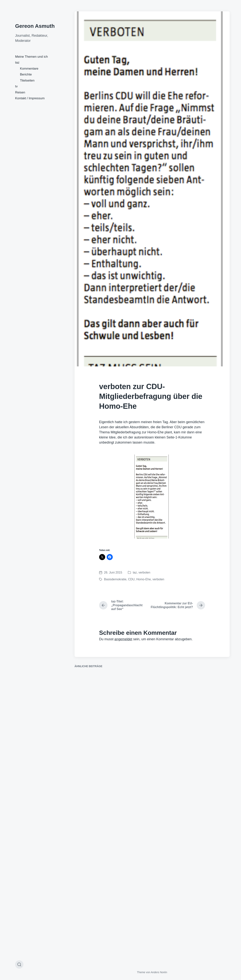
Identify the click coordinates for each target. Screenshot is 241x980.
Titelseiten (27, 80)
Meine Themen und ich (31, 57)
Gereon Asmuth (35, 26)
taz (17, 63)
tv (16, 86)
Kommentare (29, 69)
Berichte (26, 74)
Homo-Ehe (144, 579)
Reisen (20, 92)
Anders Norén (159, 972)
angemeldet (123, 639)
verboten (144, 572)
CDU (131, 579)
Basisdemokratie (115, 579)
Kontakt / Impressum (30, 98)
